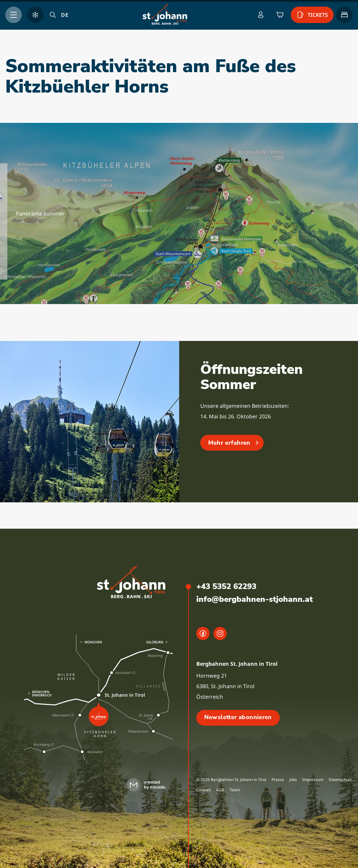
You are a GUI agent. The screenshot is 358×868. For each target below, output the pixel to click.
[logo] (131, 583)
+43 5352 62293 (226, 586)
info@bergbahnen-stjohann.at (255, 599)
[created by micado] (148, 785)
